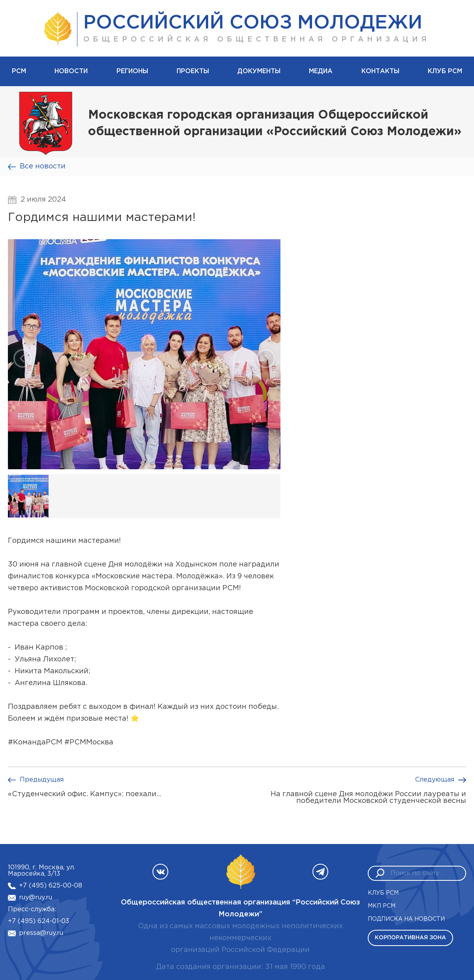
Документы (259, 71)
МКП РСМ (382, 906)
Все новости (43, 166)
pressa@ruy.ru (41, 933)
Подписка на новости (406, 919)
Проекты (193, 71)
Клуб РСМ (445, 71)
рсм (19, 71)
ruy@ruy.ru (36, 898)
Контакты (380, 71)
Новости (71, 71)
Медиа (321, 71)
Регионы (132, 71)
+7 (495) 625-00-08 (51, 886)
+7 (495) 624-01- (35, 921)
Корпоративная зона (410, 938)
